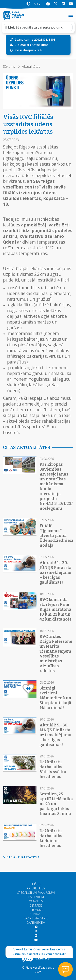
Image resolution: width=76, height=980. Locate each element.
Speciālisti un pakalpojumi (36, 893)
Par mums (36, 910)
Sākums (9, 67)
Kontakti (36, 914)
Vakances (36, 901)
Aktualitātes (31, 67)
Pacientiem (36, 897)
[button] (28, 4)
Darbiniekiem (36, 923)
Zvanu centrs (35, 39)
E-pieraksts (23, 45)
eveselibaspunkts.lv (28, 50)
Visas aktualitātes (21, 857)
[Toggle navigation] (71, 15)
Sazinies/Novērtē (36, 918)
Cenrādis (36, 905)
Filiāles (36, 884)
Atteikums (41, 45)
